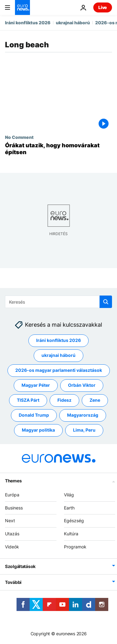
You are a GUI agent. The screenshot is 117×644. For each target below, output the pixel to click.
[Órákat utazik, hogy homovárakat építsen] (58, 149)
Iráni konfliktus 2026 (28, 23)
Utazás (12, 534)
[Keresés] (58, 302)
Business (14, 508)
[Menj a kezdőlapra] (22, 7)
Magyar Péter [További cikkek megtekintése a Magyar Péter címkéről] (36, 385)
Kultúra (71, 534)
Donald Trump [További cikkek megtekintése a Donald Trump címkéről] (34, 415)
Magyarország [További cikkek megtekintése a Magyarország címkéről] (83, 415)
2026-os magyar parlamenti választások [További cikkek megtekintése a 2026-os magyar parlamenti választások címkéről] (59, 370)
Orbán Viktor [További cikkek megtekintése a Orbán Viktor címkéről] (82, 385)
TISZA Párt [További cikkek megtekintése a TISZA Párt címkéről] (28, 400)
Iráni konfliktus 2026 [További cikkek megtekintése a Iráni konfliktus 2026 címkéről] (58, 341)
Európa (12, 495)
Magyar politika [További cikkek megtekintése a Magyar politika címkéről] (38, 430)
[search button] (106, 302)
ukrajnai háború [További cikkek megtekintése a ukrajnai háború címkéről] (58, 355)
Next (10, 521)
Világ (69, 495)
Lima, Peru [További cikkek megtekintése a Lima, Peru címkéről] (84, 430)
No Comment (19, 137)
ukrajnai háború (73, 23)
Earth (69, 508)
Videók (12, 547)
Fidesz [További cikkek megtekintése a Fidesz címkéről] (64, 400)
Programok (75, 547)
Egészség (74, 521)
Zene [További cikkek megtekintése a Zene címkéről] (95, 400)
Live (103, 7)
